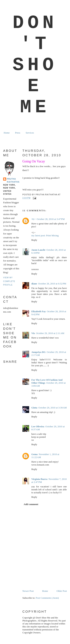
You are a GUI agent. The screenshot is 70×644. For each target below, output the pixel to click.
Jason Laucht (38, 250)
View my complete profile (9, 281)
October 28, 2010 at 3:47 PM (51, 219)
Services (30, 133)
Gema (34, 454)
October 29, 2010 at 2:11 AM (50, 333)
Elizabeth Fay (39, 311)
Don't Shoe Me (35, 65)
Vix (33, 333)
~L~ (33, 219)
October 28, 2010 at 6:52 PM (52, 284)
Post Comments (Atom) (47, 598)
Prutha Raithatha (13, 180)
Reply (34, 240)
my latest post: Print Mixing (45, 235)
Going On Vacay (34, 161)
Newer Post (28, 591)
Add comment (31, 504)
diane (34, 284)
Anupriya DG (38, 352)
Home (7, 133)
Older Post (62, 591)
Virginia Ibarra (39, 479)
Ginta (34, 408)
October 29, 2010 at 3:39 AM (53, 408)
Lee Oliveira (38, 426)
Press (18, 133)
